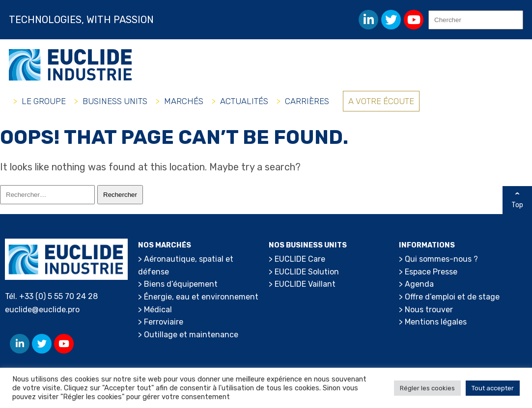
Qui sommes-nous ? (441, 259)
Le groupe (44, 101)
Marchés (184, 101)
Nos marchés (165, 245)
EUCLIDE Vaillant (305, 284)
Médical (158, 310)
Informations (427, 245)
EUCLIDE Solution (307, 272)
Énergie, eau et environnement (201, 297)
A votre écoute (381, 101)
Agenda (419, 284)
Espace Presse (431, 272)
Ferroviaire (164, 322)
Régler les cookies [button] (427, 388)
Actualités (244, 101)
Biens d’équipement (181, 284)
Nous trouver (429, 310)
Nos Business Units (308, 245)
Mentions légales (436, 322)
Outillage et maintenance (191, 335)
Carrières (307, 101)
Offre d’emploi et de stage (452, 297)
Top (517, 205)
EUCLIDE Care (300, 259)
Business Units (115, 101)
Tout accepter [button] (493, 388)
